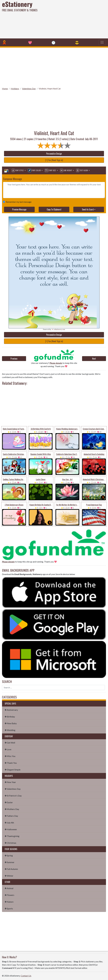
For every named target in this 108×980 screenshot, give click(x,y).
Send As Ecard (88, 209)
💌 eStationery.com (58, 329)
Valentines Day (29, 89)
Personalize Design (54, 154)
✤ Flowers (9, 895)
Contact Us (26, 976)
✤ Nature (9, 902)
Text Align (82, 170)
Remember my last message (18, 202)
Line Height (66, 170)
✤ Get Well (10, 743)
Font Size (51, 170)
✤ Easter (9, 802)
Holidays (15, 89)
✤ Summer (10, 862)
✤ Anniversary (11, 710)
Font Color (34, 170)
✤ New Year (10, 782)
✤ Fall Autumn (11, 869)
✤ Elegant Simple (13, 770)
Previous (14, 359)
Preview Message (19, 209)
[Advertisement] (73, 19)
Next (94, 359)
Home (5, 89)
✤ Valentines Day (13, 789)
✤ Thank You (11, 763)
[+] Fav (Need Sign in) (54, 160)
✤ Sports (9, 908)
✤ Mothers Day (12, 809)
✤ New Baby (11, 723)
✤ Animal (9, 888)
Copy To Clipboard (54, 209)
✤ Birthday (10, 717)
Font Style (18, 170)
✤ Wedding (10, 730)
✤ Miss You (10, 756)
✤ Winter (9, 876)
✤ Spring (9, 855)
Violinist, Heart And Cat (50, 89)
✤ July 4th (9, 823)
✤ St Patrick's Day (13, 796)
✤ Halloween (11, 829)
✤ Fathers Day (11, 816)
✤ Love (8, 749)
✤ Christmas (10, 843)
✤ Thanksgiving (12, 836)
